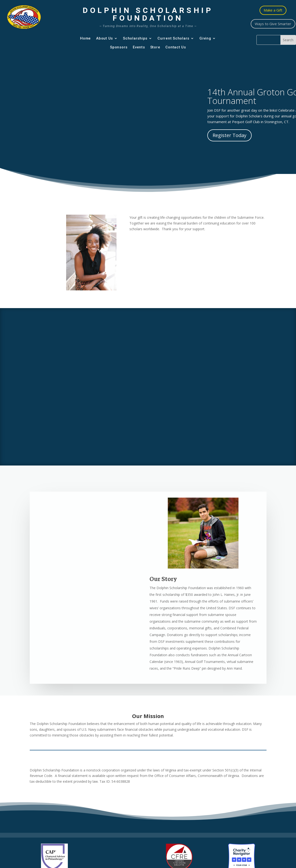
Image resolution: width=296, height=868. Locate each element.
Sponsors (119, 47)
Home (85, 38)
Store (155, 47)
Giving (205, 38)
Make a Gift (273, 10)
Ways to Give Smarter (273, 24)
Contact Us (176, 47)
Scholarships (135, 38)
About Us (104, 38)
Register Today (229, 135)
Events (139, 47)
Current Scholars (173, 38)
